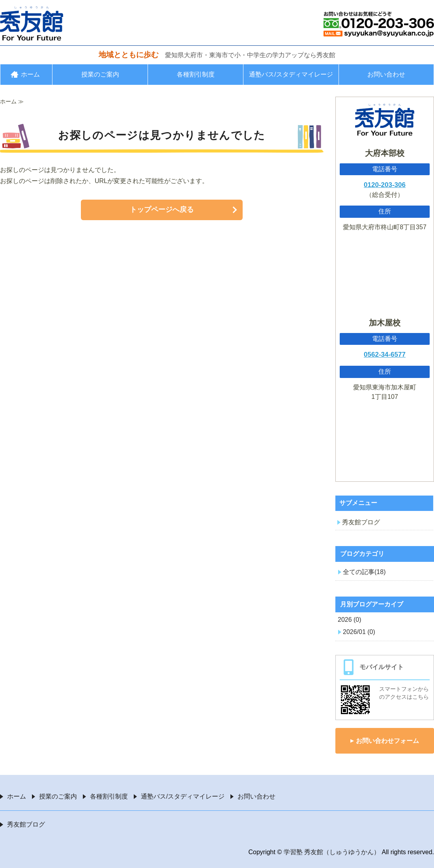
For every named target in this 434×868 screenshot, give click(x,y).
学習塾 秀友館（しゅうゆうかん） (332, 852)
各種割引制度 (196, 74)
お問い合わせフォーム (387, 741)
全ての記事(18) (364, 572)
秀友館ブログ (361, 522)
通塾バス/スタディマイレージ (291, 74)
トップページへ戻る (162, 210)
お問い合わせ (386, 74)
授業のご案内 (100, 74)
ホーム (30, 74)
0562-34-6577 (385, 354)
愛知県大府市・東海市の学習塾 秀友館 (32, 23)
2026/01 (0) (359, 632)
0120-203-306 (385, 185)
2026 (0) (350, 620)
